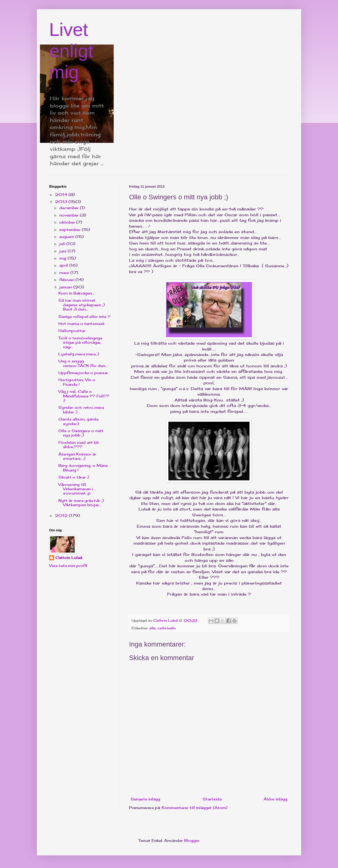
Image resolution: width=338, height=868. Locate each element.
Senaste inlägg (145, 799)
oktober (68, 222)
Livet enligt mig (71, 51)
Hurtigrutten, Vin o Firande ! (77, 382)
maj (63, 258)
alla (152, 628)
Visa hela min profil (68, 566)
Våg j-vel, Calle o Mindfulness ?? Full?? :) (84, 396)
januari (66, 287)
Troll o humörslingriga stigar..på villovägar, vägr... (80, 342)
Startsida (212, 799)
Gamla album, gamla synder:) (78, 421)
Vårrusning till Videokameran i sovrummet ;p (76, 489)
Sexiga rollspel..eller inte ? (84, 317)
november (70, 215)
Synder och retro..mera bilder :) (81, 410)
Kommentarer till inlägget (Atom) (195, 808)
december (70, 208)
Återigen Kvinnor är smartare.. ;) (77, 456)
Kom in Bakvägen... (76, 293)
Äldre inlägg (275, 799)
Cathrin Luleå (69, 558)
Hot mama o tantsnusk (81, 324)
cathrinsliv (167, 628)
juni (63, 251)
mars (65, 273)
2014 (62, 195)
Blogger (192, 841)
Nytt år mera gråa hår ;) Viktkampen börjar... (81, 503)
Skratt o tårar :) (74, 477)
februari (67, 280)
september (71, 230)
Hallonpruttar (72, 331)
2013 (62, 202)
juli (63, 244)
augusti (67, 237)
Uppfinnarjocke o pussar (83, 373)
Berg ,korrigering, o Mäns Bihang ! (83, 468)
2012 (62, 516)
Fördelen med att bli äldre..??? (79, 445)
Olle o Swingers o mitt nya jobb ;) (81, 433)
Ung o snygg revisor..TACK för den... (83, 363)
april (64, 265)
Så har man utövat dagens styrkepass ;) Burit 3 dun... (82, 305)
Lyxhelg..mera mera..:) (79, 354)
